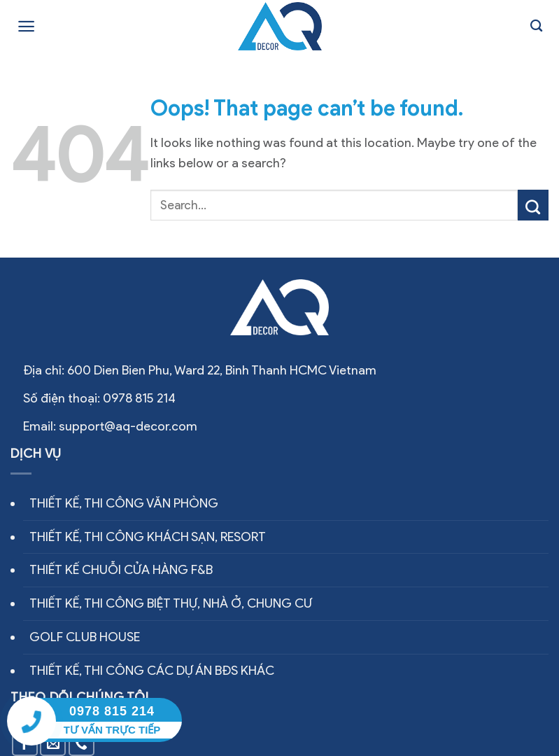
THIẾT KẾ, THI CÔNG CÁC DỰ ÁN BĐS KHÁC (152, 671)
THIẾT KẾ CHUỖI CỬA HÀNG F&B (121, 570)
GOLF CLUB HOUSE (85, 637)
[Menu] (26, 26)
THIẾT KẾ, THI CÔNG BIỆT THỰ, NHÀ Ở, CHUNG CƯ (171, 603)
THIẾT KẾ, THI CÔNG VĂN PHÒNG (124, 503)
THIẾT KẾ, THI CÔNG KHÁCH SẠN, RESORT (148, 537)
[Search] (536, 26)
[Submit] (533, 205)
